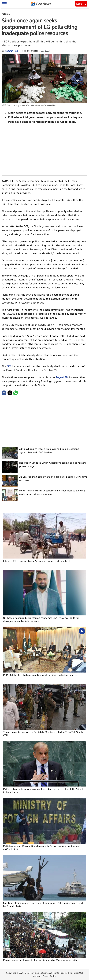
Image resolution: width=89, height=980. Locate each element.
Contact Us (76, 973)
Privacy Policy (49, 976)
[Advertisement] (44, 149)
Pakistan (6, 14)
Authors (37, 976)
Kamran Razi (12, 51)
